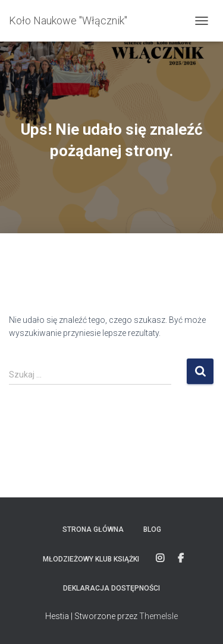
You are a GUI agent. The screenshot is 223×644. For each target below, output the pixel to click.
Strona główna (93, 529)
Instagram (160, 559)
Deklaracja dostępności (111, 588)
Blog (152, 529)
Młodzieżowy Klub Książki (91, 559)
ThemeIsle (158, 616)
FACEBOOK (181, 559)
